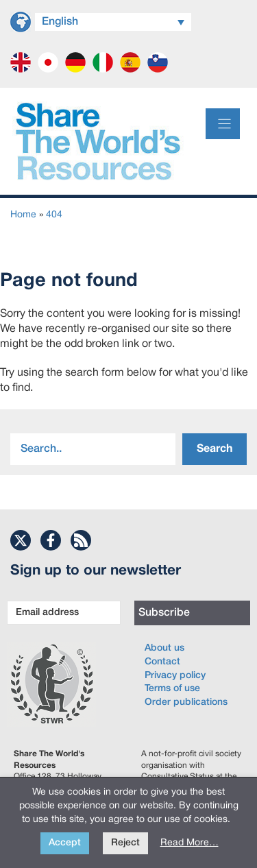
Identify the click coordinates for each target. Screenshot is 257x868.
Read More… (189, 843)
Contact (162, 662)
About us (164, 648)
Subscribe (164, 613)
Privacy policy (175, 676)
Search (215, 449)
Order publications (186, 702)
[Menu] (223, 124)
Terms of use (172, 689)
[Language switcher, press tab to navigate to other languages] (113, 22)
